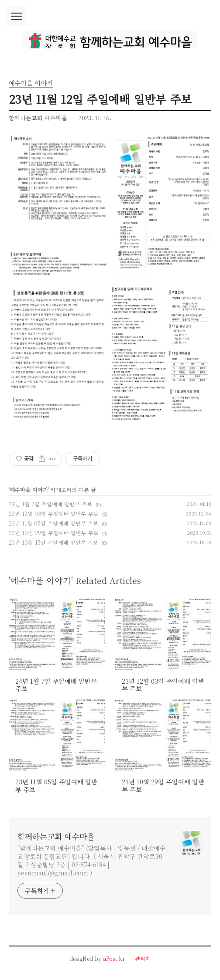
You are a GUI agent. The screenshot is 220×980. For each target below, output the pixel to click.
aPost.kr (114, 958)
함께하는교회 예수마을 (56, 836)
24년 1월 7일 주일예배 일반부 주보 (50, 504)
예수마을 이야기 (29, 490)
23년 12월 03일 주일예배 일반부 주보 (54, 514)
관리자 (143, 958)
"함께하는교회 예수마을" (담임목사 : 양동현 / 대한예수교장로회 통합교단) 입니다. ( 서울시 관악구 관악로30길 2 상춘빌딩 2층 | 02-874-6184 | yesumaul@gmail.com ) (92, 860)
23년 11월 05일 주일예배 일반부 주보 (53, 523)
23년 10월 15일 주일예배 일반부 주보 (53, 542)
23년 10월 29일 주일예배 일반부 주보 (54, 533)
